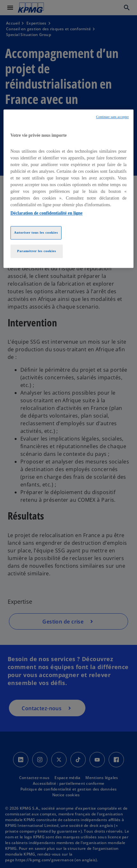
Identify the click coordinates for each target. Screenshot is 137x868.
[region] (69, 189)
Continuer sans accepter (113, 117)
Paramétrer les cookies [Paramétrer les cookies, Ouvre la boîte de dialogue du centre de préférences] (36, 251)
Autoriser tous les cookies (36, 232)
